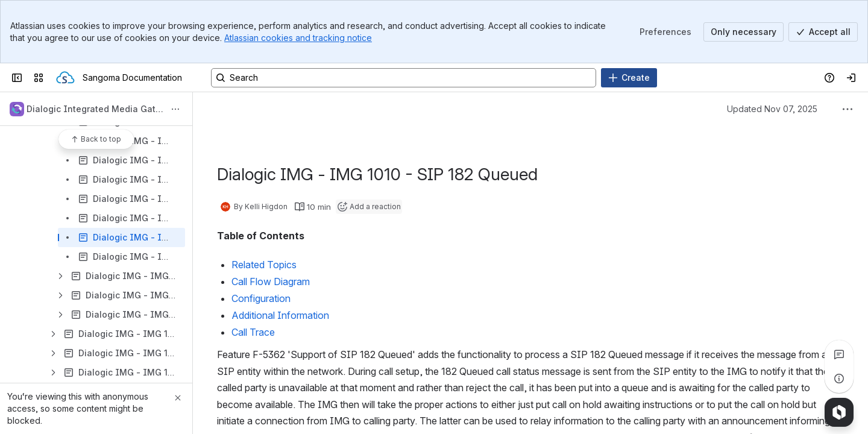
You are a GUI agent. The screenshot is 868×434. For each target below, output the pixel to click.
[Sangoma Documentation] (65, 78)
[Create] (629, 78)
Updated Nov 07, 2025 (772, 109)
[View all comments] (839, 354)
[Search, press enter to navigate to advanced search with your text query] (404, 78)
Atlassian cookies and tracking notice (298, 38)
